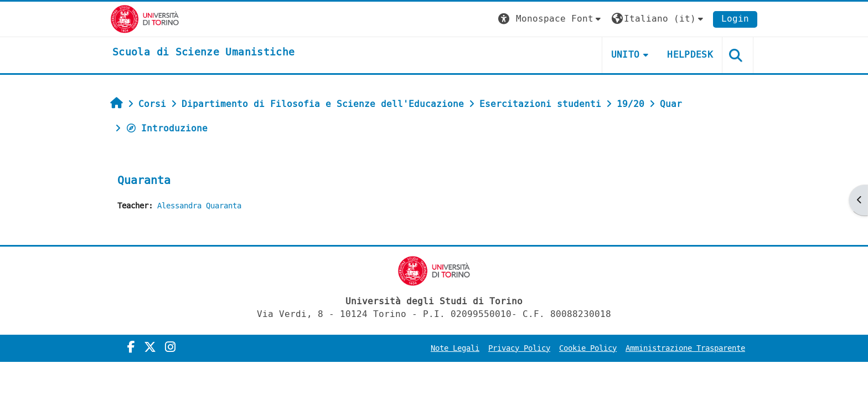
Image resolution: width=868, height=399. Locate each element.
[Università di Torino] (145, 19)
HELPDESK (690, 55)
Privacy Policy (519, 348)
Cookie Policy (588, 348)
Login (735, 19)
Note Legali (455, 348)
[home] (203, 53)
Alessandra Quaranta (199, 206)
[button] (551, 19)
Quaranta (144, 180)
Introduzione (167, 128)
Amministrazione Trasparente (685, 348)
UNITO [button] (626, 55)
